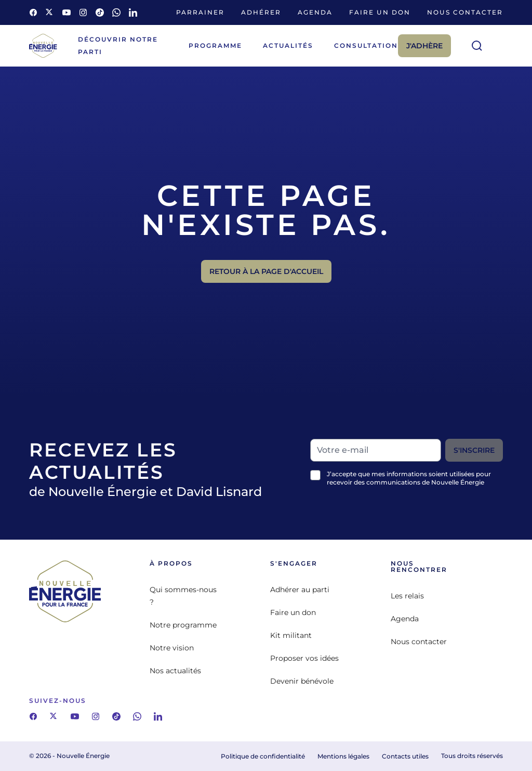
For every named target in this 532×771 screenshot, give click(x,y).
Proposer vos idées (304, 658)
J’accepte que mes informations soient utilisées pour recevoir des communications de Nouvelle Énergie (409, 478)
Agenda (315, 12)
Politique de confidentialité (263, 756)
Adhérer (261, 12)
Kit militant (291, 635)
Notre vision (172, 648)
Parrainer (200, 12)
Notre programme (183, 625)
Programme (215, 45)
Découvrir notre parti (118, 45)
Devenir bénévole (302, 681)
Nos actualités (175, 671)
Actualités (288, 45)
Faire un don (380, 12)
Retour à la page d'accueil (266, 271)
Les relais (407, 596)
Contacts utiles (405, 756)
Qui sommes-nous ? (183, 596)
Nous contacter (465, 12)
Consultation (366, 45)
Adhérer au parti (300, 590)
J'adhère (424, 46)
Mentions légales (343, 756)
